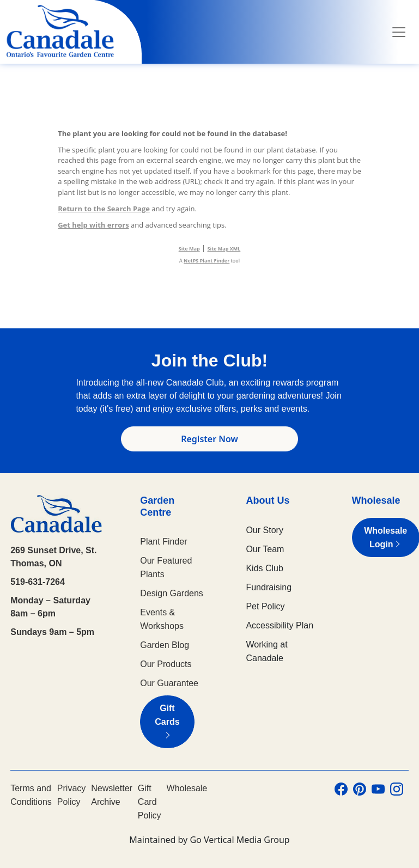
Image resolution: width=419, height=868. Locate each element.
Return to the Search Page (104, 209)
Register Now (209, 439)
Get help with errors (93, 225)
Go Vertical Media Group (239, 840)
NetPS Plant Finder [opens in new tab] (207, 261)
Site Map (189, 249)
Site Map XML (224, 249)
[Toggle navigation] (399, 32)
